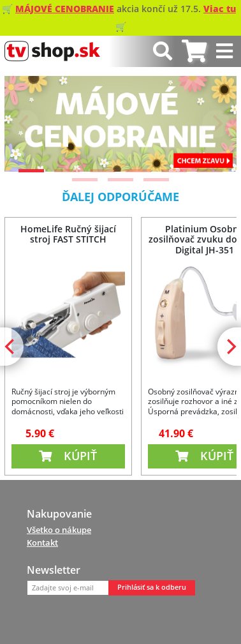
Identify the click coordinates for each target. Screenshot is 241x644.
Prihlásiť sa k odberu (152, 587)
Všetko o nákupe (59, 530)
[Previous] (25, 124)
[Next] (216, 124)
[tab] (194, 51)
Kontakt (42, 543)
